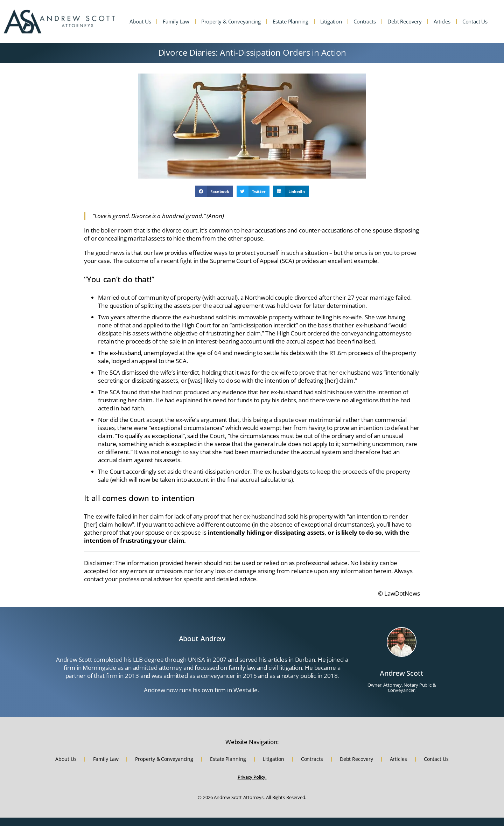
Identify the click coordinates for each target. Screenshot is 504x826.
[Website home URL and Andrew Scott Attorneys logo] (59, 21)
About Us (140, 22)
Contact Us (475, 22)
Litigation (331, 22)
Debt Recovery (404, 22)
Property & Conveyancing (231, 22)
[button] (214, 192)
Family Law (176, 22)
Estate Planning (290, 22)
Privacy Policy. (252, 777)
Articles (442, 22)
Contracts (365, 22)
